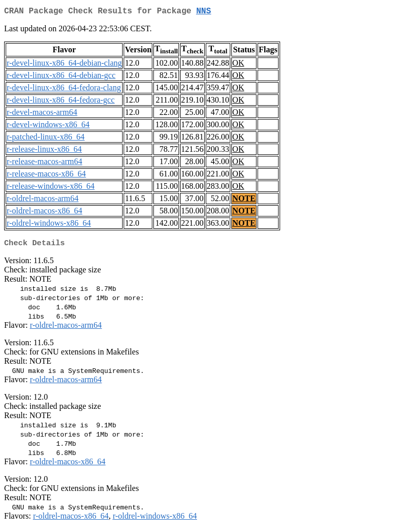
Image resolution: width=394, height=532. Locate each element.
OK (238, 65)
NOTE (244, 200)
